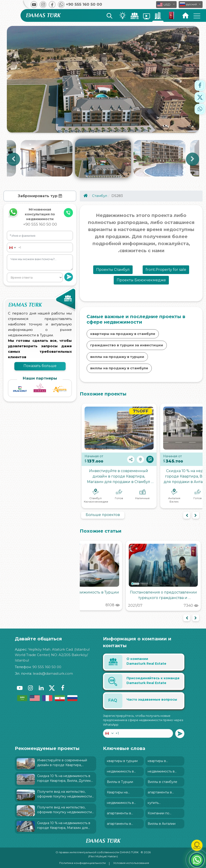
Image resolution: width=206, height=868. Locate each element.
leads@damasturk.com (53, 673)
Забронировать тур (40, 196)
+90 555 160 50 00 (40, 224)
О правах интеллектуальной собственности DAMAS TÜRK (97, 852)
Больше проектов (103, 515)
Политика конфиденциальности (82, 863)
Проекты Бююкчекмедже (141, 280)
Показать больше (40, 366)
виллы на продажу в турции (117, 357)
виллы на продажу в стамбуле (119, 368)
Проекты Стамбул (113, 270)
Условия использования (131, 863)
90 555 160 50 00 (47, 667)
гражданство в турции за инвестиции (127, 345)
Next (193, 159)
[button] (191, 5)
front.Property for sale (166, 270)
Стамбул (100, 196)
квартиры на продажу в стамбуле (123, 334)
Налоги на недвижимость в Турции (85, 592)
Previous (13, 159)
